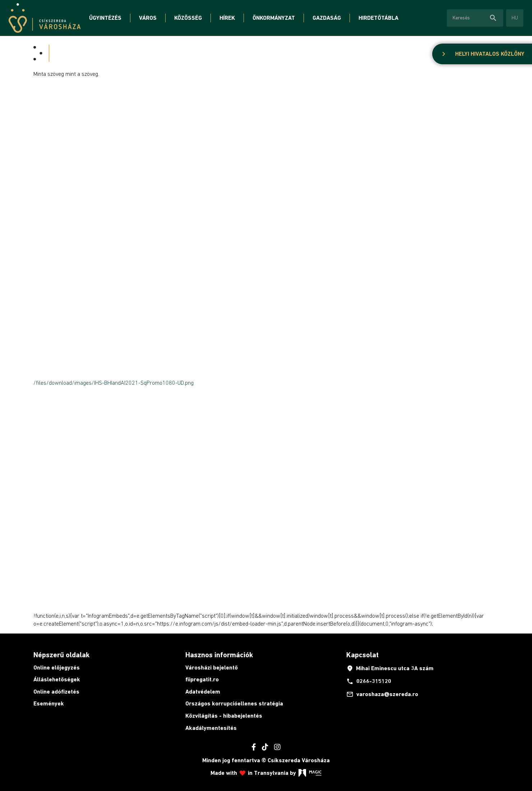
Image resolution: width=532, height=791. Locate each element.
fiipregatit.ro (202, 679)
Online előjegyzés (57, 667)
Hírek (227, 18)
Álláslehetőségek (57, 679)
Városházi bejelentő (212, 667)
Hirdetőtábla (378, 18)
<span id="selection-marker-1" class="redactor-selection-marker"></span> (123, 226)
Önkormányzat (274, 18)
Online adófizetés (56, 692)
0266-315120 (369, 681)
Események (49, 703)
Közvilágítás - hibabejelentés (224, 716)
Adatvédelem (203, 692)
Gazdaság (327, 18)
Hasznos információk (219, 655)
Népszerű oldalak (61, 655)
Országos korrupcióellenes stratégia (234, 703)
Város (148, 18)
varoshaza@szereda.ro (382, 694)
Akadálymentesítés (211, 728)
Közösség (188, 18)
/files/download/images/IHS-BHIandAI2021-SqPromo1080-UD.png (114, 383)
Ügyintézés (105, 18)
